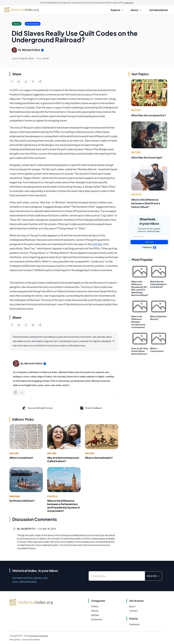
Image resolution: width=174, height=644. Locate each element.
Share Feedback (91, 408)
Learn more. (129, 3)
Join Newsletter (159, 10)
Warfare (15, 496)
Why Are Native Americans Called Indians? (63, 459)
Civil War (97, 244)
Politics (52, 496)
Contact (133, 611)
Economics (97, 619)
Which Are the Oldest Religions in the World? (158, 284)
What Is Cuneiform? (21, 458)
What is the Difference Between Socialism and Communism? (138, 322)
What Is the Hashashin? (99, 458)
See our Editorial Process (37, 408)
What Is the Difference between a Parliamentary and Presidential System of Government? (63, 506)
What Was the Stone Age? (147, 157)
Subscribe (149, 242)
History (14, 453)
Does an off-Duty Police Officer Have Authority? (140, 351)
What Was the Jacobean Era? (149, 115)
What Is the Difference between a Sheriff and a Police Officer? (146, 203)
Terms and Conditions (31, 640)
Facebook (134, 624)
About (132, 606)
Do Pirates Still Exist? (22, 501)
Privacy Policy (15, 640)
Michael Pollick (31, 50)
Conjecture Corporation (38, 636)
